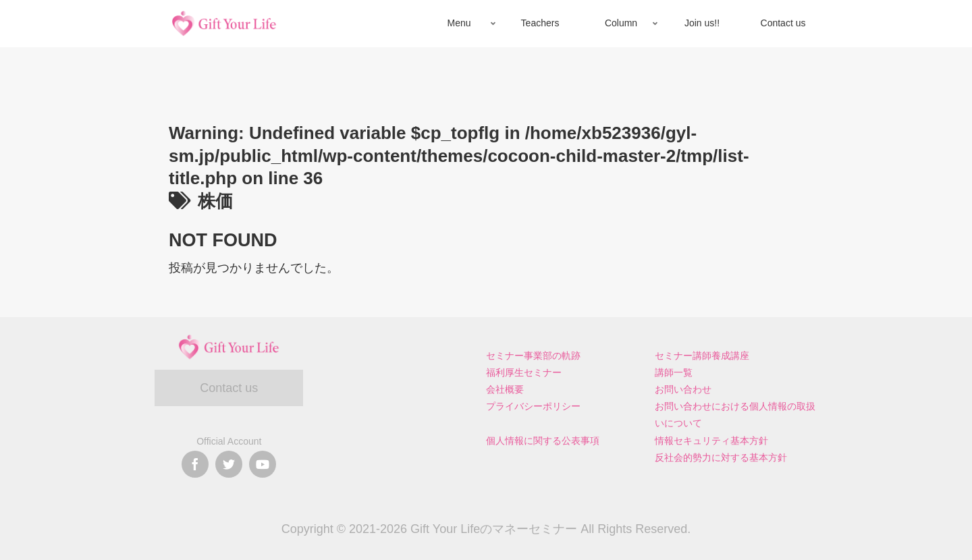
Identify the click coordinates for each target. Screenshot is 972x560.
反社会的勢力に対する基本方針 (721, 457)
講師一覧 (674, 372)
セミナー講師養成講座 (702, 356)
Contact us (229, 388)
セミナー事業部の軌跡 (533, 356)
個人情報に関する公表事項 (543, 441)
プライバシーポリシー (533, 406)
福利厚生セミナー (524, 372)
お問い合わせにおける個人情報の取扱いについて (735, 415)
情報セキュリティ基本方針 (711, 441)
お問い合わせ (683, 389)
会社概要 (505, 389)
